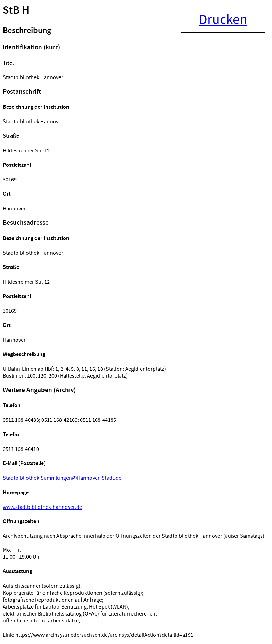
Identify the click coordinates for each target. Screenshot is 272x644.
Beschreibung (27, 31)
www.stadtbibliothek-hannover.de (42, 507)
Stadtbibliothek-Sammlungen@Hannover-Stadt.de (62, 478)
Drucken (223, 20)
